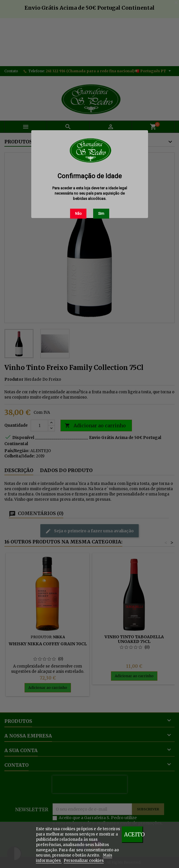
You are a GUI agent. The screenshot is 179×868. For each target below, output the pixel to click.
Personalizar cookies (84, 861)
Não (78, 214)
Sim (101, 214)
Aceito (134, 834)
